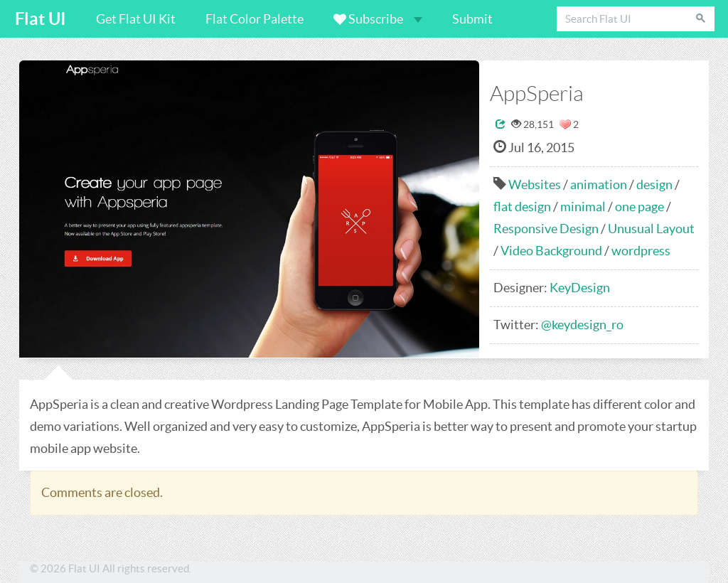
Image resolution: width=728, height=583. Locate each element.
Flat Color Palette (255, 19)
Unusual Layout (651, 229)
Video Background (551, 251)
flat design (522, 207)
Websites (535, 184)
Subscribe (378, 19)
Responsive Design (546, 229)
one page (639, 207)
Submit (472, 19)
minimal (583, 207)
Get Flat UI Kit (136, 19)
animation (599, 184)
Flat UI (41, 19)
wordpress (641, 251)
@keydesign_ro (582, 325)
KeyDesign (580, 288)
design (654, 184)
